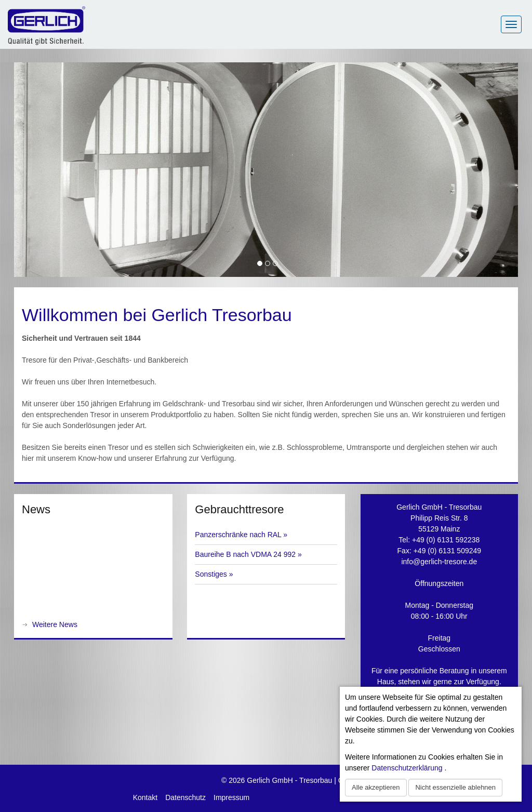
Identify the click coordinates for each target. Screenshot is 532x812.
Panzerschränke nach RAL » (241, 535)
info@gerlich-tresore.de (439, 562)
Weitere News (55, 624)
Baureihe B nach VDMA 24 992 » (248, 554)
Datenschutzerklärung (407, 768)
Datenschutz (185, 797)
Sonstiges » (214, 574)
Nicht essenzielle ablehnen (455, 787)
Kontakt (145, 797)
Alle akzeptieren (376, 787)
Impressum (231, 797)
